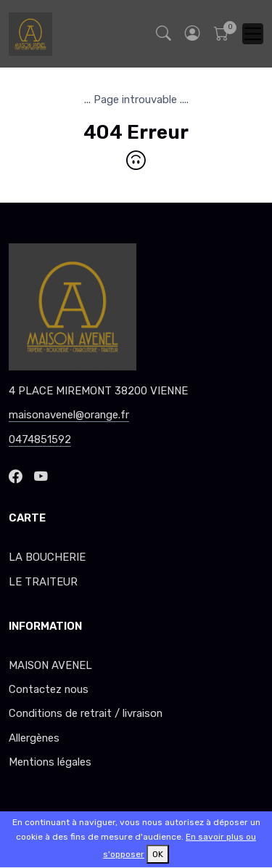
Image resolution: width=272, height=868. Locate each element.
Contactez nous (49, 689)
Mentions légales (50, 762)
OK (158, 854)
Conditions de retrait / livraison (86, 713)
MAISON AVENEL (50, 665)
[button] (192, 34)
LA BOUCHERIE (47, 557)
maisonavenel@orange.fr (69, 415)
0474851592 (40, 439)
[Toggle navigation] (253, 34)
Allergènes (34, 738)
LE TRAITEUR (43, 582)
